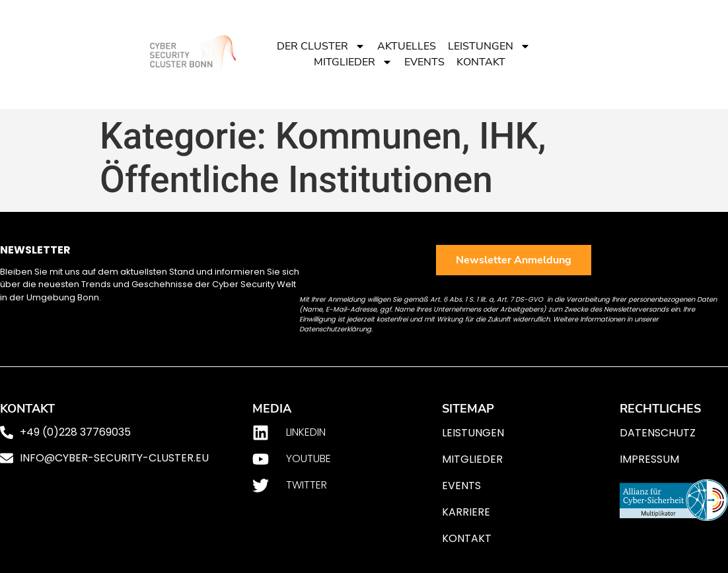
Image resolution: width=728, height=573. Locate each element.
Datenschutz (658, 433)
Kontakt (481, 62)
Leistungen (489, 46)
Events (424, 62)
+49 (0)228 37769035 (75, 432)
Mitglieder (353, 62)
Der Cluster (321, 46)
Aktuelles (407, 46)
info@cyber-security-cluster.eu (114, 458)
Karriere (466, 512)
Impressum (649, 459)
